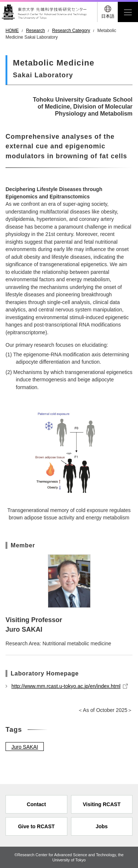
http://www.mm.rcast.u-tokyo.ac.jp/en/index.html (66, 686)
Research (36, 31)
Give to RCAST (36, 826)
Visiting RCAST (102, 804)
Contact (36, 804)
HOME (12, 31)
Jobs (102, 826)
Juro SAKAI (25, 747)
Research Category (71, 31)
